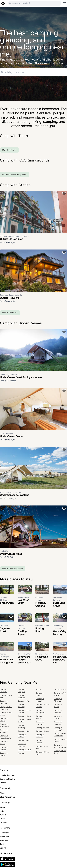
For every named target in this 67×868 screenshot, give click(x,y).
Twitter (3, 844)
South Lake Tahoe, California (11, 295)
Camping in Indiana (58, 718)
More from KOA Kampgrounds (15, 175)
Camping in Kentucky (22, 706)
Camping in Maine (24, 716)
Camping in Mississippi (58, 729)
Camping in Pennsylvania (41, 712)
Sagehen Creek (5, 630)
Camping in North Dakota (60, 741)
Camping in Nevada (4, 743)
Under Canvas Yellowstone (15, 495)
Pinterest (4, 841)
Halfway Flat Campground (7, 661)
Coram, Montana (6, 434)
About (3, 808)
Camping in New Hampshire (6, 708)
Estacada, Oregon (42, 626)
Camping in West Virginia (60, 694)
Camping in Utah (24, 701)
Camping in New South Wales (60, 735)
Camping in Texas (60, 690)
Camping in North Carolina (42, 706)
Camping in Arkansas (40, 723)
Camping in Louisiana (40, 736)
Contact (4, 823)
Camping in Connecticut (58, 712)
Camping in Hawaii (42, 728)
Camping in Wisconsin (58, 700)
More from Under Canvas (13, 569)
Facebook (4, 837)
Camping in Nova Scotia (60, 752)
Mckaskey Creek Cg (41, 605)
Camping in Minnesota (58, 723)
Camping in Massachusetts (5, 737)
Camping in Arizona (4, 731)
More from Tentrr (9, 150)
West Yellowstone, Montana (11, 493)
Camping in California (4, 702)
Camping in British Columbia (25, 712)
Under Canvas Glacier (12, 437)
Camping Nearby (7, 779)
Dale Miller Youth (23, 602)
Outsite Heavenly (9, 298)
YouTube (4, 848)
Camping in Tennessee (22, 697)
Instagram (4, 833)
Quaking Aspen (22, 633)
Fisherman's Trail (42, 654)
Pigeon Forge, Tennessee (9, 375)
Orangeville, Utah (24, 654)
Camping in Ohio (24, 741)
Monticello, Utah (59, 654)
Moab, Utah (4, 551)
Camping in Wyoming (22, 727)
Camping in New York (6, 697)
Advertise (4, 815)
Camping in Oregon (4, 720)
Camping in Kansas (58, 706)
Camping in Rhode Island (42, 753)
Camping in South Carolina (24, 721)
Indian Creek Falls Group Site (60, 660)
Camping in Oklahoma (22, 745)
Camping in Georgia (40, 694)
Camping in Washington (4, 726)
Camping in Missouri (40, 700)
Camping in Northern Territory (60, 746)
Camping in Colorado (4, 691)
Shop (2, 793)
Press (2, 819)
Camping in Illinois (42, 731)
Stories (3, 783)
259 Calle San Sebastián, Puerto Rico (14, 237)
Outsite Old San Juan (11, 239)
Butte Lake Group (59, 605)
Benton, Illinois (23, 597)
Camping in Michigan (22, 736)
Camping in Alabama (4, 749)
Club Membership (8, 797)
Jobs (2, 811)
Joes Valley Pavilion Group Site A (24, 660)
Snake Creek (7, 603)
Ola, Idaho (4, 626)
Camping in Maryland (22, 691)
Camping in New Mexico (42, 748)
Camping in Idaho (24, 731)
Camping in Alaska (25, 750)
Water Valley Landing (60, 633)
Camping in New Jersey (6, 714)
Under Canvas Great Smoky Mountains (21, 378)
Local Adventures (8, 775)
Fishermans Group (42, 658)
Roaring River (40, 630)
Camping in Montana (40, 742)
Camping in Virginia (40, 718)
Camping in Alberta (4, 754)
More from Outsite (10, 313)
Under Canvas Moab (11, 554)
